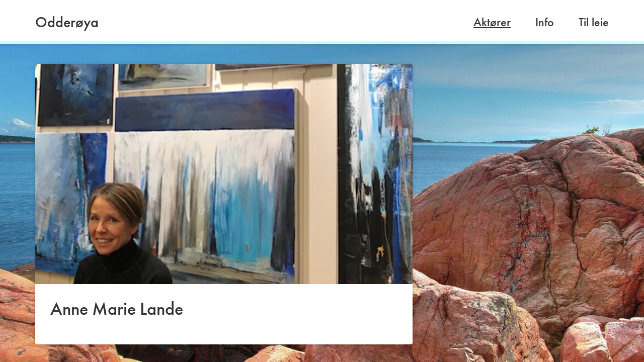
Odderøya (67, 22)
